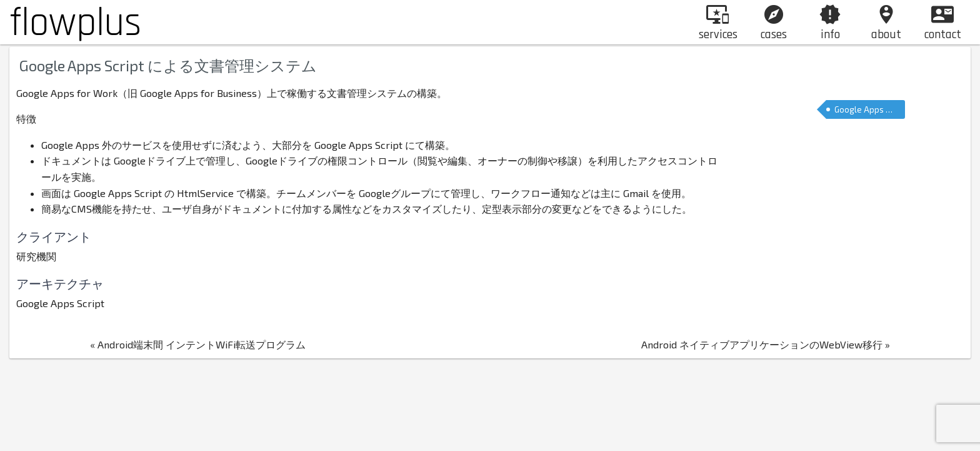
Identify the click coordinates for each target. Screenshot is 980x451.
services (718, 23)
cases (774, 23)
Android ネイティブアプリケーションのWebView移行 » (758, 354)
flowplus (75, 23)
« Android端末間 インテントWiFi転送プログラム (206, 354)
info (830, 23)
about (886, 23)
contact (943, 23)
